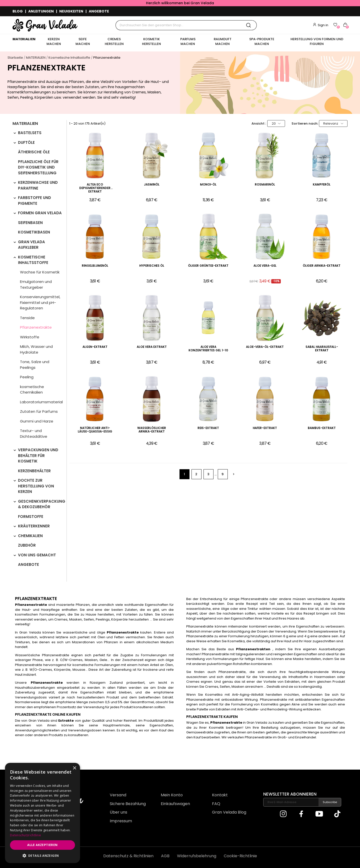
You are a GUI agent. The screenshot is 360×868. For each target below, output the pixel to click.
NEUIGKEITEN (71, 11)
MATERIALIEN (25, 124)
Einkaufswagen (175, 804)
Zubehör (27, 545)
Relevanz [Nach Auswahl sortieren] (333, 123)
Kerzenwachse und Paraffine (38, 185)
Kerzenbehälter (34, 471)
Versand (118, 795)
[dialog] (42, 813)
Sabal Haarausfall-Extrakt (322, 349)
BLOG (18, 11)
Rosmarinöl (265, 185)
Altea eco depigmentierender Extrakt (95, 188)
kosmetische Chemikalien (32, 390)
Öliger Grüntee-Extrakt (208, 266)
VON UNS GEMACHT (37, 555)
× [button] (74, 768)
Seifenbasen (30, 223)
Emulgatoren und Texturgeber (36, 284)
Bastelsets (30, 133)
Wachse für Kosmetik (40, 272)
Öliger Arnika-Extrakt (322, 266)
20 (276, 123)
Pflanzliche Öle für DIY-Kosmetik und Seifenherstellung (38, 167)
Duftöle (26, 142)
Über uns (118, 812)
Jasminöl (152, 185)
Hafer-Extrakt (265, 428)
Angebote (28, 564)
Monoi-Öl (208, 185)
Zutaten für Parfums (39, 411)
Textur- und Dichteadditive (34, 434)
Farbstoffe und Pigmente (34, 201)
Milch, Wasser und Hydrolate (36, 349)
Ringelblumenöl (95, 266)
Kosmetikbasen (34, 232)
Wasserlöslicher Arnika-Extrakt (152, 430)
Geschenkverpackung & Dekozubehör (42, 504)
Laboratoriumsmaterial (41, 402)
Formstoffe (31, 517)
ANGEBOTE (99, 11)
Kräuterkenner (34, 526)
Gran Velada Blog (229, 812)
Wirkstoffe (30, 337)
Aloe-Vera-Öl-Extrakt (265, 347)
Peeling (27, 377)
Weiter (234, 474)
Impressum (121, 821)
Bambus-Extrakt (322, 428)
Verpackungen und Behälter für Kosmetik (38, 455)
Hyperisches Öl (152, 266)
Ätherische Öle (34, 152)
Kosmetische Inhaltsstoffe (33, 260)
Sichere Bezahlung (128, 804)
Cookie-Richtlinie (240, 856)
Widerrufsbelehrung (197, 856)
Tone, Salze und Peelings (35, 365)
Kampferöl (322, 185)
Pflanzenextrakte (36, 327)
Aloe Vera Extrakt (152, 347)
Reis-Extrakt (208, 428)
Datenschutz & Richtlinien (128, 856)
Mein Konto (172, 795)
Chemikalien (30, 536)
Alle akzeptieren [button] (42, 845)
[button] (42, 856)
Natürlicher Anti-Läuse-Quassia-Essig (95, 430)
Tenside (27, 318)
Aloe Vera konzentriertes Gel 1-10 (208, 349)
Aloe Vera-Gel (265, 266)
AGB (165, 856)
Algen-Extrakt (95, 347)
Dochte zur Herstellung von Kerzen (36, 486)
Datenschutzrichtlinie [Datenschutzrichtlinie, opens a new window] (25, 835)
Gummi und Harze (37, 421)
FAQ (216, 804)
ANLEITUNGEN (41, 11)
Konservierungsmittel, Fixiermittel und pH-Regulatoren (40, 302)
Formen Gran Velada (40, 213)
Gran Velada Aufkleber (31, 245)
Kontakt (220, 795)
